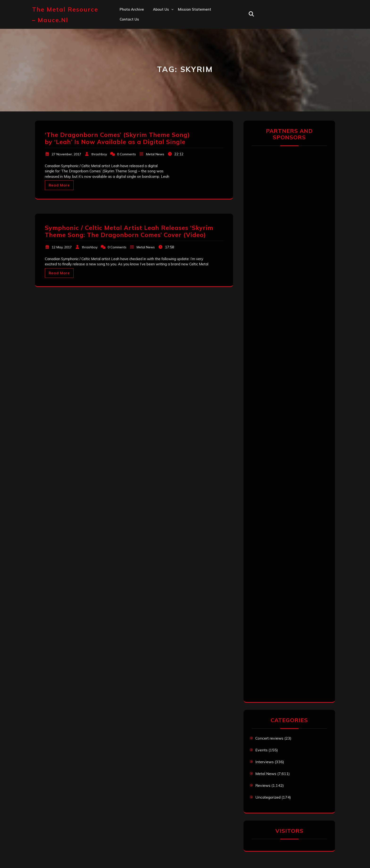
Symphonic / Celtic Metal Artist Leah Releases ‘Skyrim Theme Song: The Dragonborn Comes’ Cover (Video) (129, 231)
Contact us (129, 19)
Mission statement (195, 9)
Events (261, 750)
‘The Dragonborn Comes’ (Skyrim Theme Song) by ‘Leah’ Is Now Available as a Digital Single (117, 138)
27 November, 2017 (66, 154)
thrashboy (99, 154)
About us (161, 9)
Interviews (265, 762)
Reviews (263, 785)
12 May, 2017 (62, 247)
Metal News (155, 154)
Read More (59, 185)
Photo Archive (132, 9)
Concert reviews (269, 738)
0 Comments (126, 154)
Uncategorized (268, 797)
